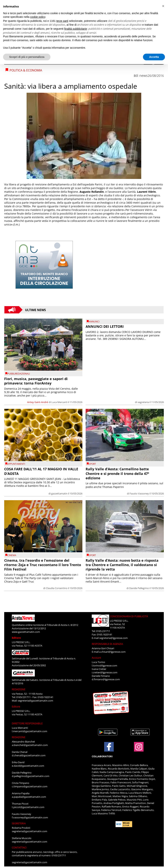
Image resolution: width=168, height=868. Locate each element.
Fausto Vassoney (139, 493)
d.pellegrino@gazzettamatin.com (31, 776)
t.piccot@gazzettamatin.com (28, 807)
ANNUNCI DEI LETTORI (105, 326)
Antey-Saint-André (38, 402)
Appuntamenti (16, 464)
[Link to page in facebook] (109, 747)
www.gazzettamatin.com (26, 632)
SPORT (92, 464)
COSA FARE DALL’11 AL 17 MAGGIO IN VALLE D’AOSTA (41, 471)
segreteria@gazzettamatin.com (35, 701)
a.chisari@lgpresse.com (112, 652)
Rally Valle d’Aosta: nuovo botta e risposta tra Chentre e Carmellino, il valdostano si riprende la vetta (122, 565)
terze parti (62, 21)
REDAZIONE (19, 689)
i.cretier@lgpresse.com (105, 672)
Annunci (94, 322)
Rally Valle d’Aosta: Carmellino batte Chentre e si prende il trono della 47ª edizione (117, 473)
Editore (16, 638)
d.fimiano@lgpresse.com (106, 679)
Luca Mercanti (59, 402)
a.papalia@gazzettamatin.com (29, 797)
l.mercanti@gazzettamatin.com (30, 731)
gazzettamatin (59, 493)
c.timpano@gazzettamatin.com (30, 786)
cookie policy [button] (38, 17)
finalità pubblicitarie (76, 29)
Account (96, 658)
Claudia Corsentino (57, 588)
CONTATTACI (19, 848)
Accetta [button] (154, 57)
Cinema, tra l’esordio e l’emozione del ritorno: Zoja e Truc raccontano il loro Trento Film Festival (43, 565)
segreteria (143, 402)
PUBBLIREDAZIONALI (19, 374)
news (144, 75)
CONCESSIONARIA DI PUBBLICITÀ (129, 616)
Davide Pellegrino (139, 588)
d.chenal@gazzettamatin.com (29, 755)
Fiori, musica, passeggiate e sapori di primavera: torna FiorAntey (36, 381)
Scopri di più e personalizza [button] (27, 57)
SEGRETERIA (19, 823)
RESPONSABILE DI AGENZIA (107, 644)
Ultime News (35, 310)
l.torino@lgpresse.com (104, 666)
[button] (163, 6)
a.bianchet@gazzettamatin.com (30, 745)
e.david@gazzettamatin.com (28, 766)
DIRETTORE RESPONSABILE (27, 723)
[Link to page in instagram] (139, 750)
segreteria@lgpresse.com (113, 638)
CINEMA (12, 555)
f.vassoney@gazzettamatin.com (30, 817)
